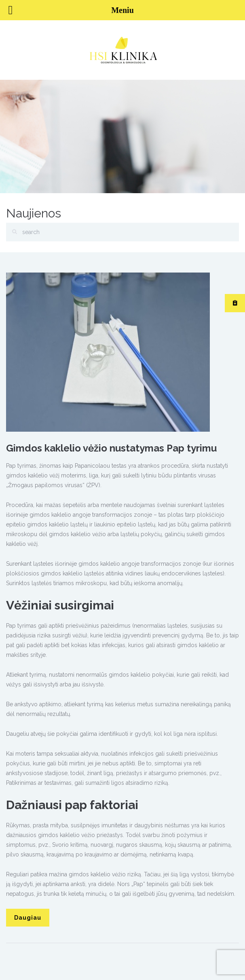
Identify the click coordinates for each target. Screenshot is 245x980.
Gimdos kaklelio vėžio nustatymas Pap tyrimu (111, 448)
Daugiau (28, 918)
